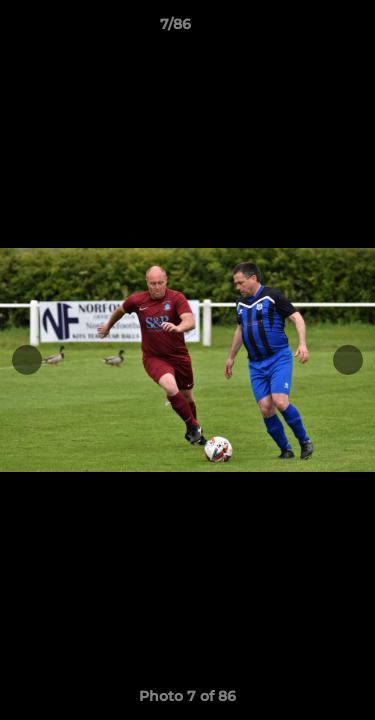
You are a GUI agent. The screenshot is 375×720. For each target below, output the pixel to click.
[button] (303, 29)
